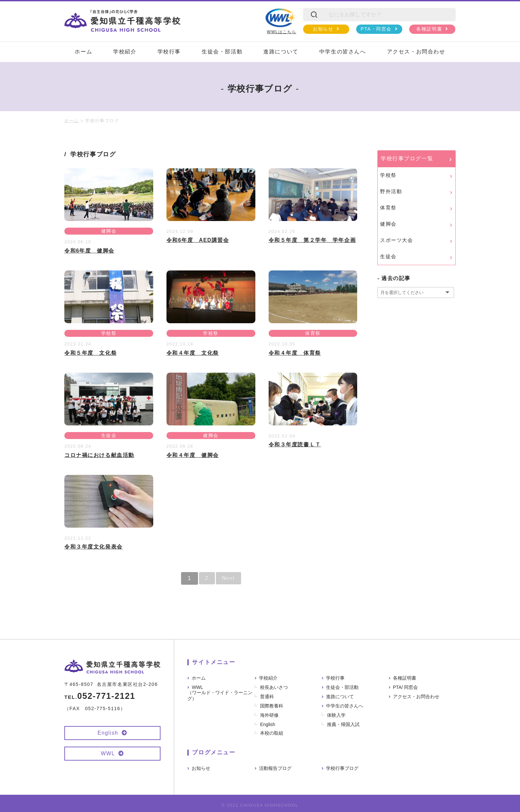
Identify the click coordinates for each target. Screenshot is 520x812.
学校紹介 (125, 52)
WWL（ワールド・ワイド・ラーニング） (220, 693)
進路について (281, 52)
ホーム (83, 52)
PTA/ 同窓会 (406, 687)
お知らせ (323, 29)
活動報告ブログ (275, 768)
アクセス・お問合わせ (416, 52)
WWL (108, 753)
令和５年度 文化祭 (91, 353)
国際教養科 (272, 705)
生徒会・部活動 (222, 52)
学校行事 (169, 52)
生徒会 (109, 436)
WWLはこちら (281, 21)
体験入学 (337, 715)
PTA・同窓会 (376, 29)
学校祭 (109, 333)
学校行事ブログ (342, 768)
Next (229, 578)
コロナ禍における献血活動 (99, 455)
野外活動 (391, 191)
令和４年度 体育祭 (295, 353)
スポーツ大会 (397, 240)
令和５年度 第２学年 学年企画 (312, 240)
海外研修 (270, 715)
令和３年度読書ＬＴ (295, 444)
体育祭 (313, 333)
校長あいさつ (274, 687)
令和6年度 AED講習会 (198, 240)
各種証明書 (429, 29)
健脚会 (109, 231)
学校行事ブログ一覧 (407, 158)
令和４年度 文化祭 (193, 353)
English (108, 733)
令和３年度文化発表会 (94, 547)
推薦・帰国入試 (344, 724)
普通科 (267, 696)
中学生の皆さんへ (343, 52)
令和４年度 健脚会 (193, 455)
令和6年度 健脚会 (89, 251)
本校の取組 (272, 733)
